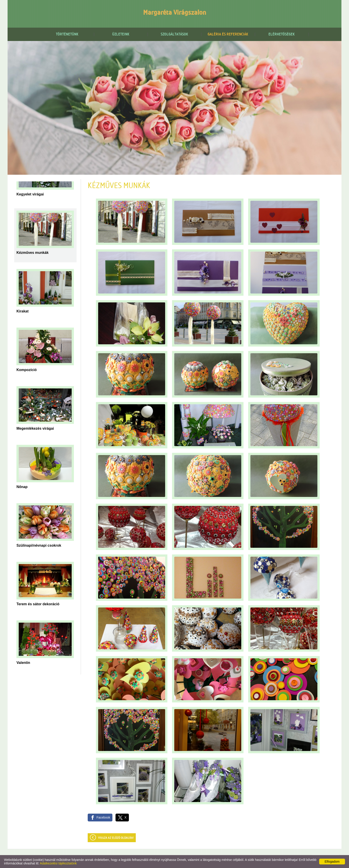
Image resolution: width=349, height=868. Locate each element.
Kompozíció (27, 370)
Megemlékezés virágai (35, 428)
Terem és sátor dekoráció (38, 604)
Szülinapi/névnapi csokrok (39, 545)
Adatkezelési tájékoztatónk (58, 863)
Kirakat (22, 311)
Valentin (23, 663)
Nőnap (22, 487)
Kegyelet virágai (30, 194)
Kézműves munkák (32, 253)
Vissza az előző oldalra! (116, 838)
